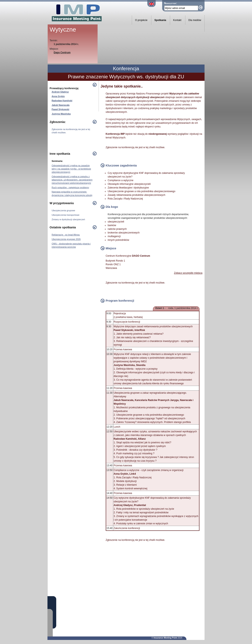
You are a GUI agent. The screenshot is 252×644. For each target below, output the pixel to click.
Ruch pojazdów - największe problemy (70, 187)
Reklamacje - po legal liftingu (66, 235)
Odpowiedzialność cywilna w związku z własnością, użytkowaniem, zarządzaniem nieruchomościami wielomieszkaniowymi (72, 180)
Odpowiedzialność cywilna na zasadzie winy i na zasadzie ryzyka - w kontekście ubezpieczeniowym (71, 169)
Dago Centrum (62, 53)
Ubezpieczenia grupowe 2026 (66, 239)
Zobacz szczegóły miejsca (188, 273)
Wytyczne (63, 29)
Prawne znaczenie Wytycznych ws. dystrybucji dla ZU (126, 77)
